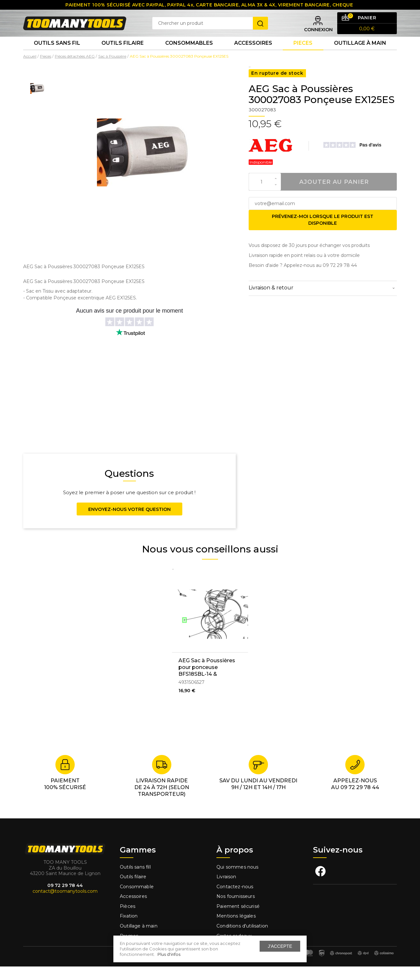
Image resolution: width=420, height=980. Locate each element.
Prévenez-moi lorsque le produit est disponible (323, 233)
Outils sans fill (135, 880)
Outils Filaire (123, 55)
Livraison (226, 890)
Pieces (303, 55)
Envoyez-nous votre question (129, 523)
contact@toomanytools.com (65, 905)
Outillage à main (360, 55)
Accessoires (253, 55)
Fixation (129, 929)
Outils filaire (133, 890)
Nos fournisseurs (236, 910)
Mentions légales (237, 929)
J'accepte (280, 946)
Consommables (189, 55)
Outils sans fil (57, 55)
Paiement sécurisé (238, 920)
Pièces (128, 920)
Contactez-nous (235, 900)
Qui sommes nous (238, 880)
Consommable (137, 900)
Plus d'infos (169, 954)
